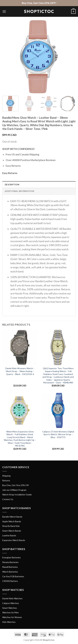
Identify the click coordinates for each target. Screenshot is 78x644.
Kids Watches (9, 622)
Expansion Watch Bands (14, 540)
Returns (6, 480)
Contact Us (8, 499)
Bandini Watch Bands (12, 517)
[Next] (74, 105)
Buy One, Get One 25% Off (15, 485)
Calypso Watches (11, 603)
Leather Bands (9, 535)
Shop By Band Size (11, 526)
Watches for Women (12, 617)
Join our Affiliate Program (14, 490)
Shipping (6, 476)
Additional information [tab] (19, 191)
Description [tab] (12, 185)
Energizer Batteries (12, 557)
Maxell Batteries (10, 567)
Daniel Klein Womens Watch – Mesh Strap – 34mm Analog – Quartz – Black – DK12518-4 (20, 371)
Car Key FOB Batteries (13, 576)
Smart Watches (10, 608)
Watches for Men (11, 612)
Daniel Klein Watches (12, 598)
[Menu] (4, 12)
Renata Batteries (10, 562)
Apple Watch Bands (12, 521)
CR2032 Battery (10, 581)
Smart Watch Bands (12, 531)
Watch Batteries (10, 572)
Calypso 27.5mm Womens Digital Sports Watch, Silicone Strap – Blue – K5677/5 (58, 434)
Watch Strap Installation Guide (17, 494)
